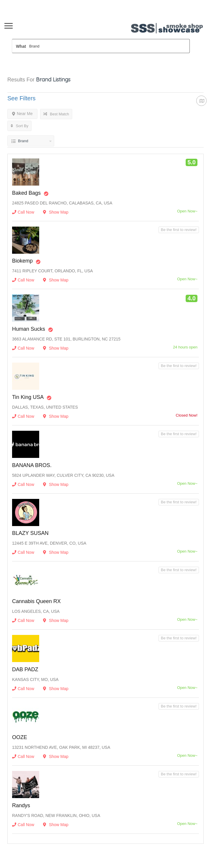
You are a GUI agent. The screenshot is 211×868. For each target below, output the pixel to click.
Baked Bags (26, 193)
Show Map (56, 212)
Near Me (22, 114)
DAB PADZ (25, 669)
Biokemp (22, 261)
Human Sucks (29, 329)
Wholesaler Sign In (26, 3)
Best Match (56, 114)
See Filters (22, 98)
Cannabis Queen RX (36, 601)
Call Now (23, 212)
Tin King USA (28, 397)
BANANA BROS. (32, 465)
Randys (21, 805)
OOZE (20, 737)
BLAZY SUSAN (30, 533)
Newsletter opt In (64, 3)
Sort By (19, 126)
